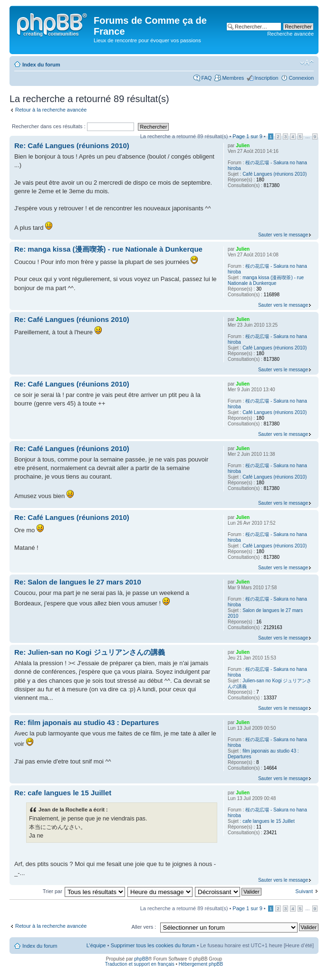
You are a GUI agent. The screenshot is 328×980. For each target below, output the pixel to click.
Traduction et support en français (140, 964)
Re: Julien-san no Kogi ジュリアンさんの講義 (90, 652)
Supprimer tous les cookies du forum (153, 945)
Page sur (247, 136)
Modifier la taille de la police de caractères (307, 63)
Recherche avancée (290, 34)
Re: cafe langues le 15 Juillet (63, 793)
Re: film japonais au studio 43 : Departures (87, 722)
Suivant (304, 891)
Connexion (301, 78)
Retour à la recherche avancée (51, 110)
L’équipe (96, 945)
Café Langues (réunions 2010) (275, 174)
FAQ (206, 78)
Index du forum (41, 65)
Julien (243, 146)
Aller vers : (144, 927)
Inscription (266, 78)
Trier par (53, 891)
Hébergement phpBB (201, 964)
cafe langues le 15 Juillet (269, 821)
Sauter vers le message (283, 235)
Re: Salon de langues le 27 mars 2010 (78, 582)
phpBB (141, 959)
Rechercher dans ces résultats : (73, 126)
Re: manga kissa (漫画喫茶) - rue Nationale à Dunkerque (108, 249)
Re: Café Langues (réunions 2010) (72, 146)
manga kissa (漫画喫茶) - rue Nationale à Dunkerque (266, 280)
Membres (233, 78)
